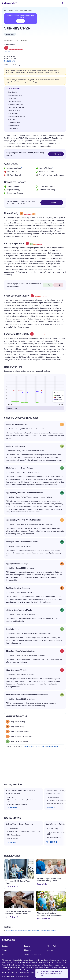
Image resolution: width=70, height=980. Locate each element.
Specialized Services (15, 95)
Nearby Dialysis (13, 125)
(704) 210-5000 (11, 808)
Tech (4, 954)
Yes (48, 285)
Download (21, 21)
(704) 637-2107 (11, 842)
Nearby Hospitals (14, 122)
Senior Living (13, 11)
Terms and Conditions (33, 954)
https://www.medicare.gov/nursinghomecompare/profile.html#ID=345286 (31, 930)
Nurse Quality (13, 98)
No (58, 285)
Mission (5, 950)
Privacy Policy (52, 946)
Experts (27, 946)
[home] (9, 3)
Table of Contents (35, 89)
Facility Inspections (15, 101)
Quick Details (12, 92)
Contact (5, 946)
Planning (28, 950)
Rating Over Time (14, 110)
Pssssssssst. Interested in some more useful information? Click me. (52, 974)
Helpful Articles (13, 128)
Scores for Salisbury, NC (16, 116)
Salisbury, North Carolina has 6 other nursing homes (41, 746)
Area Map (11, 119)
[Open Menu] (67, 3)
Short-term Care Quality (16, 104)
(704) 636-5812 (9, 61)
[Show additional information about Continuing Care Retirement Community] (16, 172)
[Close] (66, 974)
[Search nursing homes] (63, 3)
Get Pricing (56, 154)
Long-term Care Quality (16, 107)
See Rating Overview (11, 52)
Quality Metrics (13, 113)
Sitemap (50, 950)
